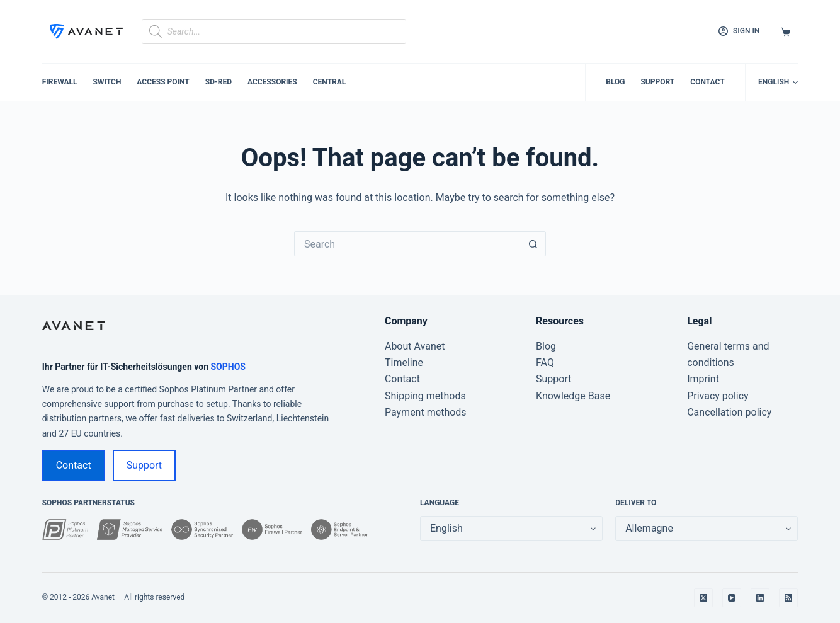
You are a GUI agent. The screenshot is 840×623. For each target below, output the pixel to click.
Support (657, 82)
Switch (107, 82)
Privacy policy (718, 396)
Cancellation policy (729, 412)
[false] (707, 529)
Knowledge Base (573, 396)
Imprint (703, 379)
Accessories (272, 82)
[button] (778, 83)
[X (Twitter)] (703, 598)
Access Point (163, 82)
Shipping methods (425, 396)
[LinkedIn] (760, 598)
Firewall (60, 82)
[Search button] (533, 244)
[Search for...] (407, 244)
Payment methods (426, 412)
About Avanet (415, 346)
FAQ (545, 363)
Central (330, 82)
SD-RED (219, 82)
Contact (707, 82)
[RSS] (788, 598)
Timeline (404, 363)
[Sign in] (739, 31)
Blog (615, 82)
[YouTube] (732, 598)
